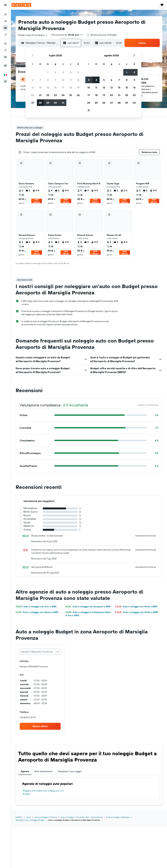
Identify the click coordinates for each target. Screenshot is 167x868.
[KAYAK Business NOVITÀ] (5, 57)
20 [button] (33, 95)
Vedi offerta (37, 201)
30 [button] (55, 103)
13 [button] (33, 87)
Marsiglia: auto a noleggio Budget (30, 820)
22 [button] (48, 95)
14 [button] (40, 87)
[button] (5, 5)
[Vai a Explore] (5, 44)
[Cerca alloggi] (5, 21)
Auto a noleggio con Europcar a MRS (88, 607)
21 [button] (40, 95)
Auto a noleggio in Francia (46, 817)
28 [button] (40, 103)
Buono (27, 515)
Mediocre (29, 526)
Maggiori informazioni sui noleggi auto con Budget (43, 792)
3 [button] (63, 72)
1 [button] (48, 72)
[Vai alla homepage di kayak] (21, 5)
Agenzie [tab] (25, 771)
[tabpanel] (89, 789)
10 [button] (63, 80)
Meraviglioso (30, 508)
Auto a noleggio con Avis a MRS (36, 607)
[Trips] (5, 66)
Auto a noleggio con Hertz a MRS (136, 607)
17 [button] (63, 87)
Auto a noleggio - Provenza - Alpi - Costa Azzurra (82, 817)
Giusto (27, 522)
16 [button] (55, 87)
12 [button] (78, 80)
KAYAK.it (19, 817)
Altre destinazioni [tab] (43, 771)
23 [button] (55, 95)
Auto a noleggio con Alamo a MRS (37, 612)
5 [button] (78, 72)
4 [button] (71, 72)
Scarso (27, 530)
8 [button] (48, 80)
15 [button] (48, 87)
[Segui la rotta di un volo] (5, 50)
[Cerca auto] (5, 28)
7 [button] (40, 80)
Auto (29, 817)
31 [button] (63, 103)
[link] (40, 726)
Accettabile (30, 519)
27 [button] (33, 103)
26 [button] (78, 95)
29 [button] (48, 103)
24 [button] (63, 95)
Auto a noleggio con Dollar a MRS (137, 612)
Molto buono (31, 512)
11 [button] (71, 80)
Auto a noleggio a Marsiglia (118, 817)
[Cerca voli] (5, 15)
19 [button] (78, 87)
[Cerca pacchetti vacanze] (5, 34)
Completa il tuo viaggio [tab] (70, 771)
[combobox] (33, 35)
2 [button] (55, 72)
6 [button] (33, 80)
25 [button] (71, 95)
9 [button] (55, 80)
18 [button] (71, 87)
